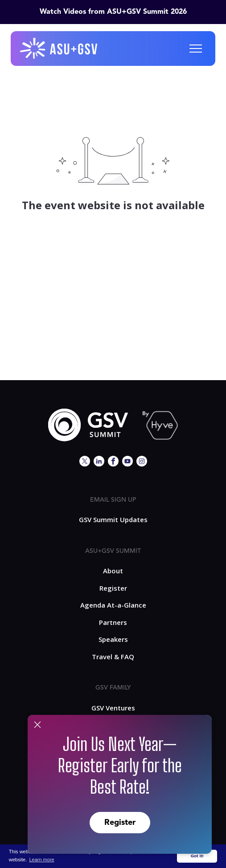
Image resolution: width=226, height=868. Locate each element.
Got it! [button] (197, 856)
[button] (196, 49)
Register (120, 823)
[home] (59, 49)
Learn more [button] (41, 860)
